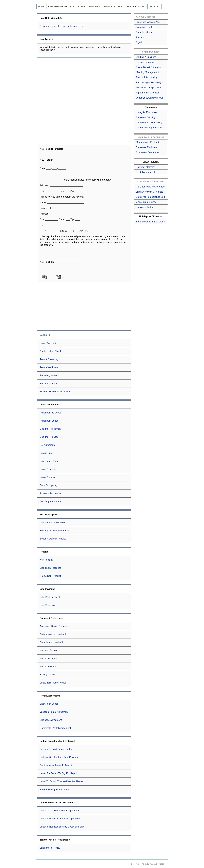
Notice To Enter (48, 667)
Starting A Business (146, 57)
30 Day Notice (47, 675)
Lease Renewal (48, 477)
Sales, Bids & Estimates (148, 67)
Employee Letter (144, 207)
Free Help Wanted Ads (61, 6)
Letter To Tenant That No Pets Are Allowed (62, 781)
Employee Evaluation (147, 147)
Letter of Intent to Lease (52, 523)
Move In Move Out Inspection (55, 392)
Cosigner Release (49, 437)
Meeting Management (147, 72)
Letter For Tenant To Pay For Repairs (59, 773)
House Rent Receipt (50, 576)
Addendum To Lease (51, 413)
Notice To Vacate (49, 659)
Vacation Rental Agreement (54, 712)
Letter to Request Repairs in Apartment (60, 819)
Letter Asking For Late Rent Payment (59, 757)
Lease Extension (49, 469)
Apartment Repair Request (54, 626)
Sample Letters (113, 6)
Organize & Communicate (149, 98)
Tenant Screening (49, 359)
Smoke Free (46, 453)
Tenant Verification (49, 367)
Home (41, 6)
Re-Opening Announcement (150, 187)
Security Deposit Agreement (54, 531)
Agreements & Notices (148, 93)
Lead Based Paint (49, 461)
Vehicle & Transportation (149, 88)
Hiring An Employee (146, 112)
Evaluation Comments (147, 152)
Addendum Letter (49, 421)
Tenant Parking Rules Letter (54, 789)
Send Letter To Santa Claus (150, 222)
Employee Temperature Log (150, 197)
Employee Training (146, 117)
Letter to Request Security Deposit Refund (62, 827)
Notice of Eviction (49, 650)
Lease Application (49, 343)
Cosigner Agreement (51, 429)
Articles (154, 6)
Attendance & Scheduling (149, 123)
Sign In (140, 42)
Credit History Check (51, 351)
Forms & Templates (89, 6)
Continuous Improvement (149, 128)
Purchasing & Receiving (148, 82)
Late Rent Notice (49, 605)
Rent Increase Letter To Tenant (56, 765)
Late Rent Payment (50, 597)
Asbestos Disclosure (51, 493)
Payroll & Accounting (147, 77)
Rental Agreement (49, 375)
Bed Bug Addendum (50, 501)
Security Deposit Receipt (53, 539)
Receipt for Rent (48, 384)
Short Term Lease (49, 704)
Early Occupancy (49, 485)
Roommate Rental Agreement (55, 728)
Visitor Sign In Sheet (147, 202)
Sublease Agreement (51, 720)
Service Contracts (145, 62)
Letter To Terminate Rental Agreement (60, 811)
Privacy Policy (135, 864)
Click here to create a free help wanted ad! (62, 26)
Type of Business (136, 6)
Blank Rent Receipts (51, 568)
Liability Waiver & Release (150, 192)
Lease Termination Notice (53, 683)
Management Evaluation (149, 142)
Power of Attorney (145, 167)
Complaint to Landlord (51, 642)
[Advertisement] (84, 77)
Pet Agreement (48, 445)
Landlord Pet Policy (50, 848)
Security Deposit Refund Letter (56, 749)
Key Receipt (46, 560)
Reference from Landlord (53, 634)
